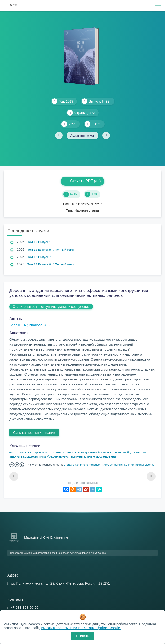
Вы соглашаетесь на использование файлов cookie (81, 628)
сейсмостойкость (113, 452)
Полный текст (64, 250)
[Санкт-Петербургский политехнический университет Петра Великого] (14, 542)
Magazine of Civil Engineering (46, 537)
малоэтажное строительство (33, 452)
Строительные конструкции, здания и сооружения (51, 307)
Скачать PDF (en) (82, 181)
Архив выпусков (83, 135)
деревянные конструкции (77, 452)
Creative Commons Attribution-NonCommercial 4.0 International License (109, 465)
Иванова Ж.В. (40, 325)
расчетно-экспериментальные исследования (83, 456)
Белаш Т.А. (18, 325)
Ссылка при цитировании (34, 433)
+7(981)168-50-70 (24, 608)
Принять (82, 636)
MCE (13, 5)
